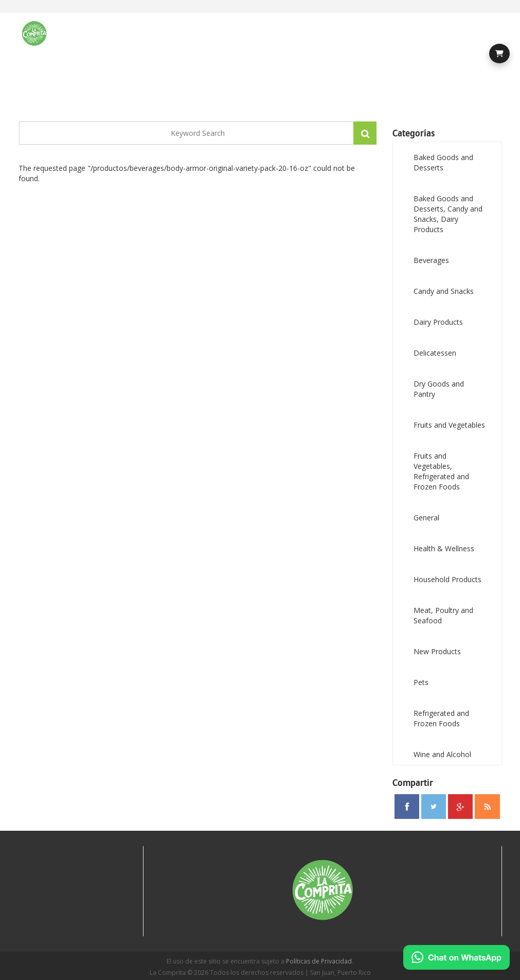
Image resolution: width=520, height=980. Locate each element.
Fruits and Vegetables (449, 425)
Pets (421, 682)
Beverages (431, 260)
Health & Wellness (444, 548)
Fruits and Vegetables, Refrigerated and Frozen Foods (441, 471)
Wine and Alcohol (442, 754)
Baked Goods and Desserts (443, 162)
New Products (437, 651)
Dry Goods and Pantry (439, 389)
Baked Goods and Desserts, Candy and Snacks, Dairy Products (448, 214)
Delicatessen (435, 353)
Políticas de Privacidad (319, 961)
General (426, 518)
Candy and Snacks (444, 291)
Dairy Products (438, 322)
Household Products (447, 579)
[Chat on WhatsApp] (456, 957)
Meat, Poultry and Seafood (443, 615)
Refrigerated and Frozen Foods (441, 718)
